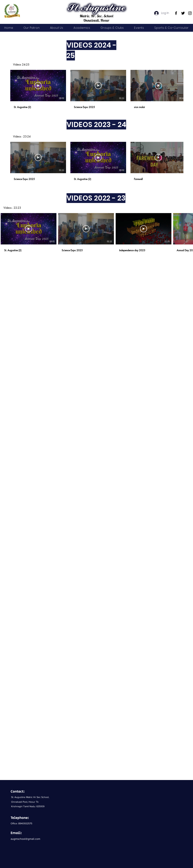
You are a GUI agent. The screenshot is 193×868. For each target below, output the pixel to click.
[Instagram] (190, 13)
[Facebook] (176, 13)
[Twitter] (183, 13)
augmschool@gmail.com (25, 839)
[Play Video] (38, 86)
